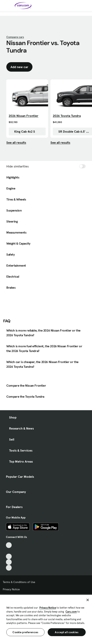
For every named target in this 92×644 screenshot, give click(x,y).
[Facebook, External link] (9, 551)
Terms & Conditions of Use (19, 582)
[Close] (88, 600)
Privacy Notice (11, 589)
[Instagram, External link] (9, 562)
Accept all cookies (67, 632)
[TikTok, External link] (9, 545)
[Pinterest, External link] (9, 568)
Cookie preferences (25, 632)
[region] (46, 619)
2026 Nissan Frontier (24, 116)
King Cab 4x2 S (23, 131)
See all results (16, 142)
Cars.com (71, 612)
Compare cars (15, 37)
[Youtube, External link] (9, 557)
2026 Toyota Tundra (67, 116)
